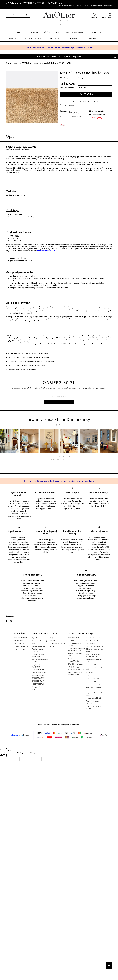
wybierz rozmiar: (67, 88)
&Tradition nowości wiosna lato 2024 (95, 650)
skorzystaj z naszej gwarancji (41, 357)
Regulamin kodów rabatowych (38, 655)
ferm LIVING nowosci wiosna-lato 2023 (93, 655)
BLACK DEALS (91, 673)
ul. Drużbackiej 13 (63, 425)
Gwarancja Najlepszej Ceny (39, 642)
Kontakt (97, 32)
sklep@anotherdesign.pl (46, 251)
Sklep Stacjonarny (28, 32)
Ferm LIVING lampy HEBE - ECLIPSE (95, 707)
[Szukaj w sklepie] (16, 15)
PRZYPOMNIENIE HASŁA (22, 647)
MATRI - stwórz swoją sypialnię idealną (75, 673)
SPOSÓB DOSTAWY (39, 678)
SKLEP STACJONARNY (57, 644)
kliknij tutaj (33, 370)
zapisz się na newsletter (47, 361)
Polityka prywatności (39, 672)
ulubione (94, 17)
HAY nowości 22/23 (93, 679)
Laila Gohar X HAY (92, 682)
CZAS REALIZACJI (38, 675)
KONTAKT (53, 647)
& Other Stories (52, 33)
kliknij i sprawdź (44, 353)
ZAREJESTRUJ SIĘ (20, 644)
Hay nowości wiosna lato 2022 (94, 694)
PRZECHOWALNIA (20, 650)
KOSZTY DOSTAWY (38, 684)
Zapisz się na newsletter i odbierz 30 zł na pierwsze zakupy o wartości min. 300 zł (59, 48)
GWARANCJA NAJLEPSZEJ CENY (21, 3)
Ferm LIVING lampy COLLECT (92, 702)
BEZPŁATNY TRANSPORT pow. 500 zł (52, 3)
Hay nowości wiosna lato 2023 (94, 669)
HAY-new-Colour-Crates (94, 676)
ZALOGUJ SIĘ (18, 641)
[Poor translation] (6, 756)
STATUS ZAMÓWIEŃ (21, 638)
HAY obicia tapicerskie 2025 (76, 655)
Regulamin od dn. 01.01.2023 (38, 650)
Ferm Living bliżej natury (94, 685)
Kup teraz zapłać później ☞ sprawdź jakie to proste (59, 57)
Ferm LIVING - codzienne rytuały (94, 689)
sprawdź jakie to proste (37, 365)
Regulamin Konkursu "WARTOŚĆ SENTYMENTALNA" (39, 667)
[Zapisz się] (59, 402)
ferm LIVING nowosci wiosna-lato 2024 (93, 639)
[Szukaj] (27, 15)
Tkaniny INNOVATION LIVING (75, 644)
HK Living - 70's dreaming (94, 646)
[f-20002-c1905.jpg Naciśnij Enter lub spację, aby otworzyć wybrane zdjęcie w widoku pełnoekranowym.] (32, 97)
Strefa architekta (76, 32)
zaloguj (103, 17)
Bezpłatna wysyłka (38, 646)
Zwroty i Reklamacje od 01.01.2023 (40, 661)
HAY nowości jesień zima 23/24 (94, 661)
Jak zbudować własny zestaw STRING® (75, 660)
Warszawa (52, 425)
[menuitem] (14, 39)
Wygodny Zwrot (37, 638)
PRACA (52, 641)
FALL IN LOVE (90, 643)
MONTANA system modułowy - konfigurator (76, 668)
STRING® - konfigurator (76, 664)
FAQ (33, 690)
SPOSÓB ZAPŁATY (38, 681)
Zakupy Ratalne (37, 687)
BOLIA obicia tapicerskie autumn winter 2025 (76, 649)
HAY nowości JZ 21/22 (94, 698)
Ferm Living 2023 (92, 665)
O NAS (52, 638)
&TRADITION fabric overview (74, 639)
